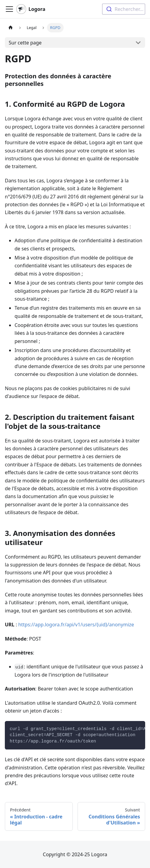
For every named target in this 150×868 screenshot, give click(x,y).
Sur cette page (25, 43)
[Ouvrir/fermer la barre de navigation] (9, 9)
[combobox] (124, 9)
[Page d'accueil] (11, 28)
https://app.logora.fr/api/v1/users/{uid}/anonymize (76, 625)
